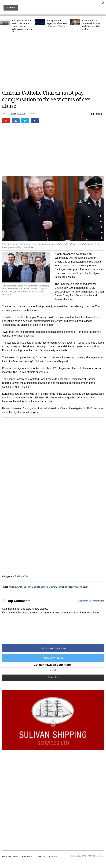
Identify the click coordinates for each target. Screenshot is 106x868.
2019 (23, 114)
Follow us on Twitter (53, 658)
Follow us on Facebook (53, 648)
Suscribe (53, 677)
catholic (12, 587)
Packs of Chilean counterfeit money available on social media (91, 25)
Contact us (40, 857)
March (14, 114)
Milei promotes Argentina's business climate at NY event (57, 23)
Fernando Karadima (67, 587)
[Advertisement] (54, 63)
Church (53, 587)
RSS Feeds (27, 857)
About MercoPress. (10, 857)
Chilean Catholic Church (36, 587)
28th (19, 114)
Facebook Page (89, 613)
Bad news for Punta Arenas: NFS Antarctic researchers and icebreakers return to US (22, 26)
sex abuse (84, 587)
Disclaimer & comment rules (91, 601)
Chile (26, 576)
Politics (18, 576)
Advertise (53, 857)
